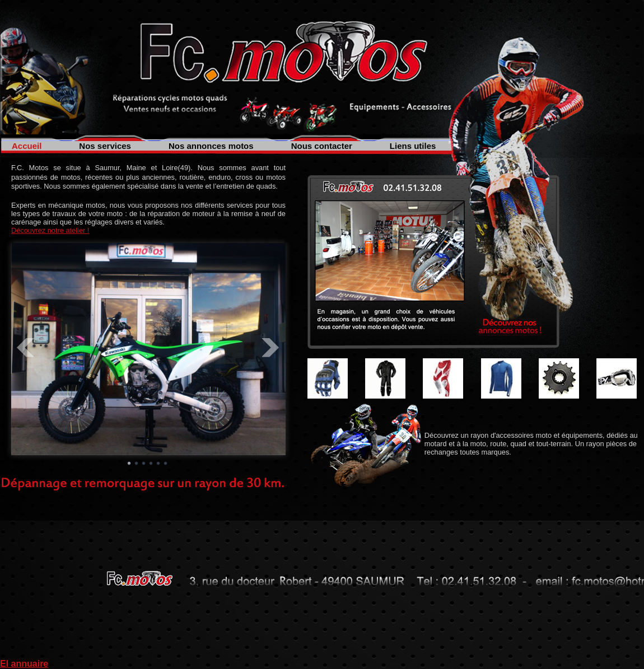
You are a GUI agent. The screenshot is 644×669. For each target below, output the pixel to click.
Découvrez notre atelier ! (50, 230)
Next (271, 348)
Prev (26, 348)
